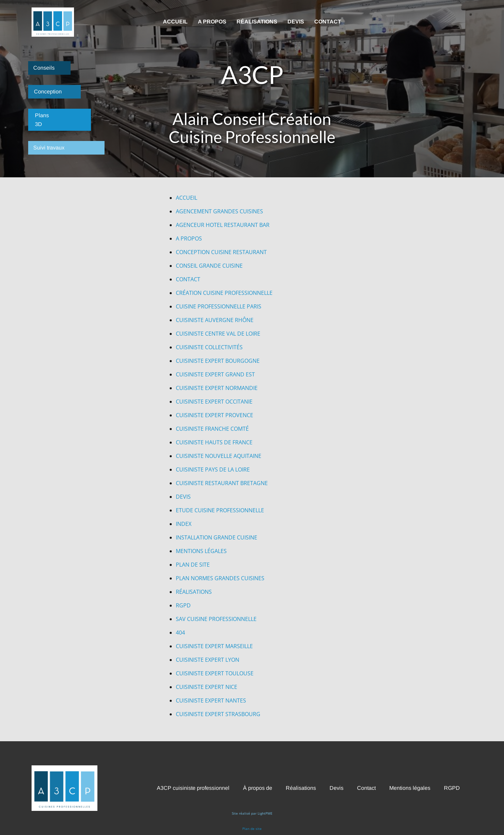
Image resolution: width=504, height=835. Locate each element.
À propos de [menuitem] (258, 788)
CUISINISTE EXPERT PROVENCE (214, 415)
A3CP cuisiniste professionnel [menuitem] (193, 788)
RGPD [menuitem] (452, 788)
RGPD (183, 605)
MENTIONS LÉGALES (201, 551)
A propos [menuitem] (212, 22)
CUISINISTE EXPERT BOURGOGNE (218, 361)
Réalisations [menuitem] (257, 22)
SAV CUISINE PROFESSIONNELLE (216, 619)
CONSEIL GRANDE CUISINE (209, 266)
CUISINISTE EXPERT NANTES (211, 700)
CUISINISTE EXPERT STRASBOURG (218, 714)
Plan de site (252, 829)
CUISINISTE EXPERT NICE (207, 687)
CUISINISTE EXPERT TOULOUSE (215, 673)
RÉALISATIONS (194, 592)
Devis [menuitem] (296, 22)
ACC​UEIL (186, 198)
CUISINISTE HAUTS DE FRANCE (214, 442)
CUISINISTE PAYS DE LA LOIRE (213, 469)
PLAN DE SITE (193, 565)
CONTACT (188, 279)
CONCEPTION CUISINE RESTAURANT (221, 252)
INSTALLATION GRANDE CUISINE (217, 537)
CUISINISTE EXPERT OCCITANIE (214, 402)
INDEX (184, 524)
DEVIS (183, 497)
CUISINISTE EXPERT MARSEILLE (214, 646)
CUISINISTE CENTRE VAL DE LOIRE (218, 334)
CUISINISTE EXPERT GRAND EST (215, 374)
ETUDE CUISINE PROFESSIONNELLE (220, 510)
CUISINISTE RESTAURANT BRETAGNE (222, 483)
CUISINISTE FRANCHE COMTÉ (212, 429)
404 (180, 633)
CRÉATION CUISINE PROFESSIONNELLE (224, 293)
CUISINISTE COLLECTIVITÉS (209, 347)
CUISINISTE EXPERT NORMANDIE (217, 388)
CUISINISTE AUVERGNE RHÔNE (215, 320)
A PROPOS (189, 238)
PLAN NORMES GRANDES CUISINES (220, 578)
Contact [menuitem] (328, 22)
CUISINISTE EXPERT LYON (208, 660)
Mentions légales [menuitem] (410, 788)
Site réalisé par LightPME (252, 813)
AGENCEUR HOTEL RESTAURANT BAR (223, 225)
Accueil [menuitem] (175, 22)
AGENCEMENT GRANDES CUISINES (219, 211)
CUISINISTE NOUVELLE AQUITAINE (219, 456)
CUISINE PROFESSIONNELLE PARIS (219, 306)
